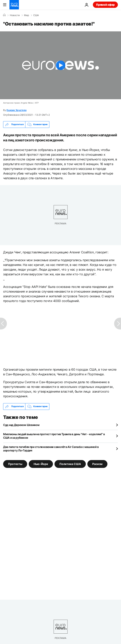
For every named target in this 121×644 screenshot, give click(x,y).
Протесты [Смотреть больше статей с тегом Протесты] (15, 464)
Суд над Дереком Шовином (21, 425)
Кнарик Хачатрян (16, 110)
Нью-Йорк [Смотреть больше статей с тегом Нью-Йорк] (41, 464)
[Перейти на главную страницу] (14, 5)
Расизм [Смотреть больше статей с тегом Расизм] (97, 464)
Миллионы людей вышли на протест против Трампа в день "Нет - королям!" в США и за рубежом (54, 436)
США (36, 15)
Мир (26, 15)
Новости (15, 15)
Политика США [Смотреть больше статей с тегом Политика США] (70, 464)
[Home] (4, 15)
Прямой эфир (105, 5)
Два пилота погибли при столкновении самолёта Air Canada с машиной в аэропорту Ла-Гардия (51, 449)
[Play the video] (60, 65)
